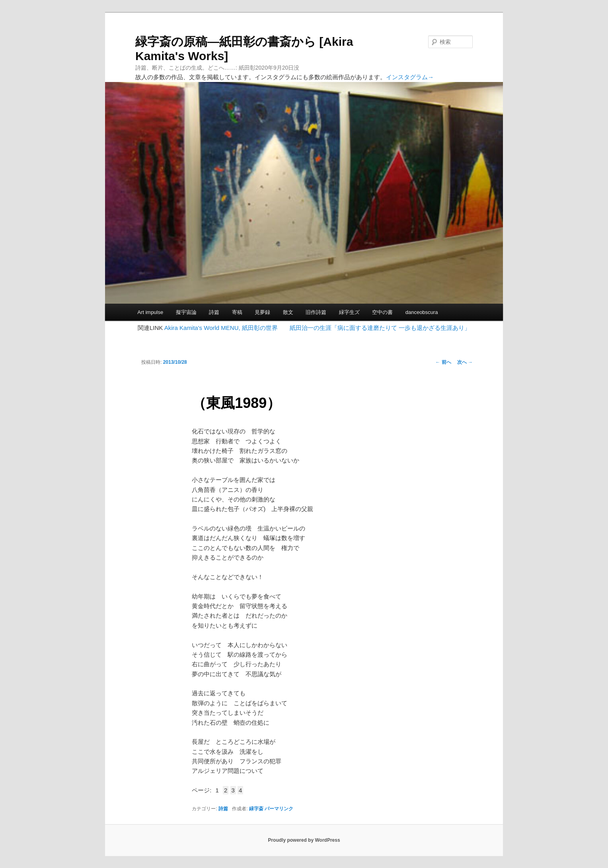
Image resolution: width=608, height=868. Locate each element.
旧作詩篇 (316, 312)
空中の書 (382, 312)
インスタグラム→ (410, 77)
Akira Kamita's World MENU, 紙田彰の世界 (221, 328)
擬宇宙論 (186, 312)
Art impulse (150, 312)
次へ (465, 362)
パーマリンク (279, 809)
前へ (443, 362)
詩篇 (214, 312)
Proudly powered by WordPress (304, 840)
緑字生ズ (349, 312)
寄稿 (237, 312)
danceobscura (422, 312)
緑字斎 (256, 809)
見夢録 (262, 312)
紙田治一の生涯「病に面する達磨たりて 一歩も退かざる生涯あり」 (380, 328)
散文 (288, 312)
